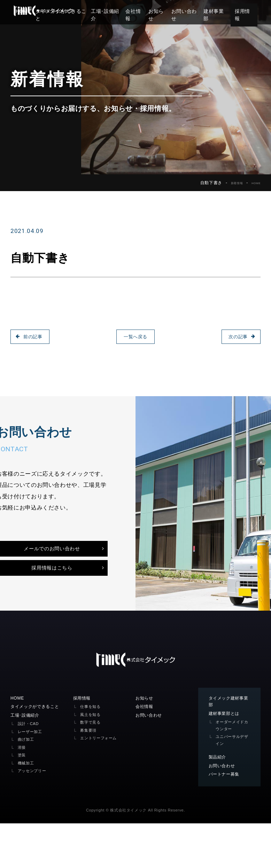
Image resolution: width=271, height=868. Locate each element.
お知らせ (160, 11)
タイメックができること (38, 748)
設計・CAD (30, 766)
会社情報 (136, 11)
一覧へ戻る (135, 337)
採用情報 (253, 11)
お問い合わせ (190, 11)
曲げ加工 (27, 782)
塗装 (22, 798)
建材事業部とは (227, 756)
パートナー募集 (227, 818)
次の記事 (236, 337)
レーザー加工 (32, 774)
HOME (254, 183)
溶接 (22, 790)
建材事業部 (222, 11)
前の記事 (35, 337)
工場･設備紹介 (104, 11)
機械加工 (27, 806)
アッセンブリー (34, 813)
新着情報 (230, 183)
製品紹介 (219, 800)
